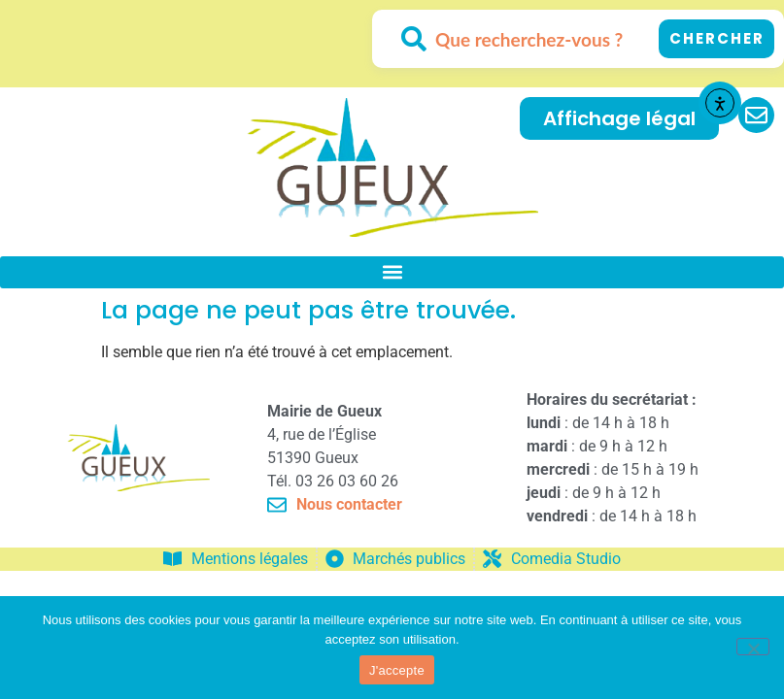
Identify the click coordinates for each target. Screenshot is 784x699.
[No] (753, 647)
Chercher (717, 38)
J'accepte (397, 670)
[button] (392, 272)
